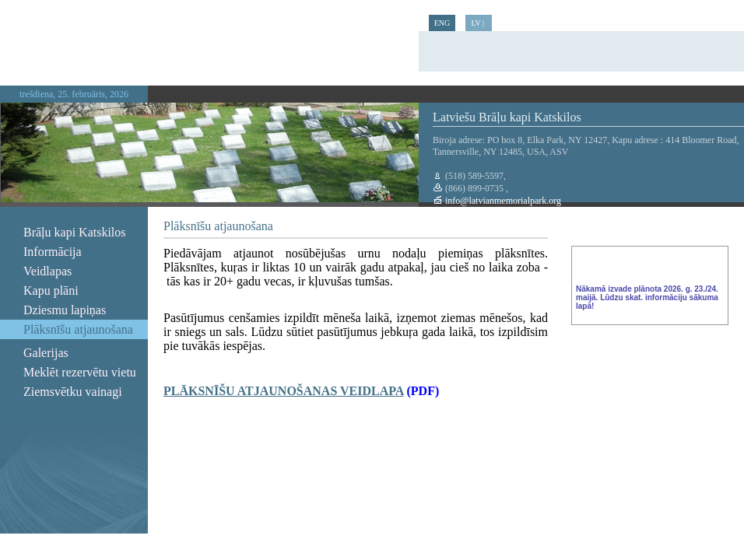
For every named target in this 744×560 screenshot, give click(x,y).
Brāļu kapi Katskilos (75, 232)
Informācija (53, 252)
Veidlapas (47, 271)
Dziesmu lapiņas (65, 310)
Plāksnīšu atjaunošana (78, 329)
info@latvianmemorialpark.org (502, 201)
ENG (442, 23)
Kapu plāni (51, 290)
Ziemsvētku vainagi (73, 392)
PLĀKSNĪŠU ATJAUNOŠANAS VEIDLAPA (284, 391)
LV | (478, 23)
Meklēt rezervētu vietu (80, 372)
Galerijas (46, 353)
